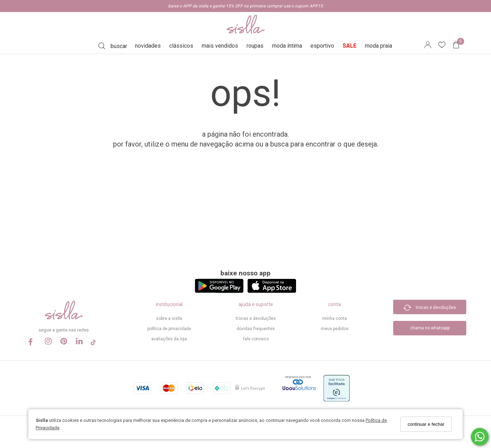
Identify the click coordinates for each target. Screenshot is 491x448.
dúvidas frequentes (256, 329)
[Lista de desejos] (445, 46)
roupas (255, 46)
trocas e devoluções (256, 318)
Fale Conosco (256, 339)
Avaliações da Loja (169, 339)
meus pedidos (335, 329)
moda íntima (287, 46)
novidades (148, 46)
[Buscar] (113, 46)
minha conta (335, 318)
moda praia (378, 46)
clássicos (181, 46)
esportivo (322, 46)
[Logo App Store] (272, 291)
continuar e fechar (426, 424)
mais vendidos (220, 46)
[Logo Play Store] (219, 291)
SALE (350, 46)
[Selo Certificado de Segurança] (250, 389)
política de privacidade (169, 329)
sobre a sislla (169, 318)
